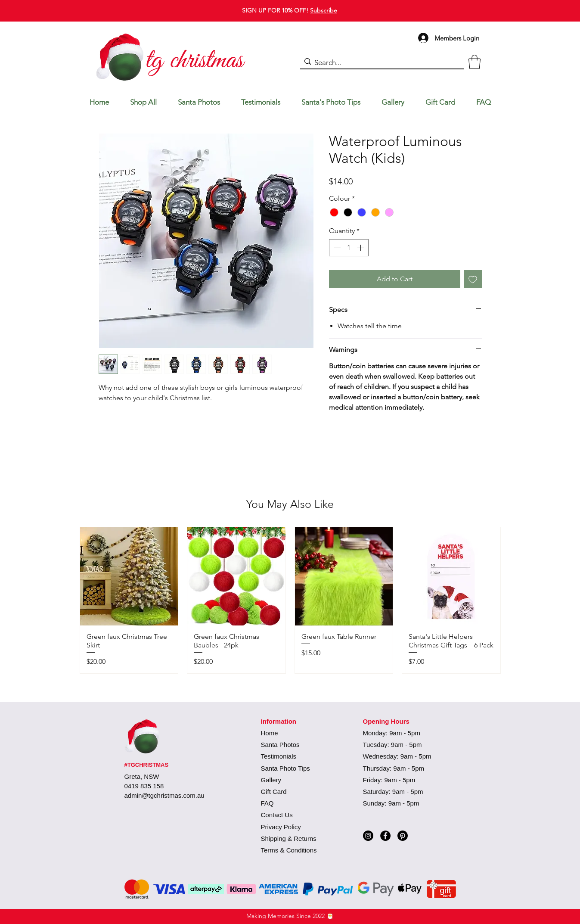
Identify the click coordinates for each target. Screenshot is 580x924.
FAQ (267, 803)
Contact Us (277, 815)
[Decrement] (336, 248)
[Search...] (380, 63)
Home (270, 733)
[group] (290, 600)
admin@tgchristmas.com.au (164, 795)
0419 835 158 (144, 786)
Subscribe (324, 10)
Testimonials (279, 756)
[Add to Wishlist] (473, 279)
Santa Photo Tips (285, 768)
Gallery (271, 780)
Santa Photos (280, 745)
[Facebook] (385, 836)
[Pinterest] (403, 836)
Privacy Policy (281, 827)
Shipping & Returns (289, 838)
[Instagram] (368, 836)
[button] (475, 62)
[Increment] (361, 248)
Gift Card (274, 792)
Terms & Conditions (289, 850)
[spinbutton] (349, 248)
